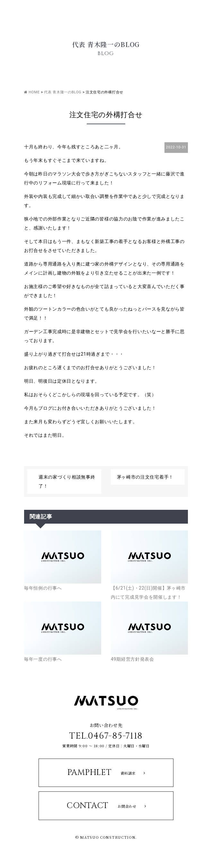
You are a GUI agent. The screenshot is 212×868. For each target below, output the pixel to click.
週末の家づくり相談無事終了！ (67, 481)
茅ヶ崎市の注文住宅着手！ (145, 477)
